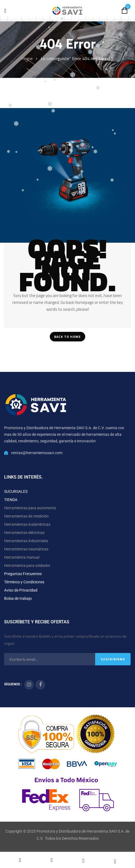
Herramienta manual (22, 557)
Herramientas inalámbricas (27, 524)
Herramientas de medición (26, 516)
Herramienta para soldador (27, 566)
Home (27, 58)
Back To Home (67, 337)
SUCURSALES (16, 491)
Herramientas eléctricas (24, 533)
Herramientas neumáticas (26, 549)
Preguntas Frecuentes (23, 574)
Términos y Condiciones (24, 582)
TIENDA (11, 500)
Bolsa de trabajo (18, 598)
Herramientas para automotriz (30, 508)
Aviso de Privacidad (21, 590)
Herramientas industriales (26, 541)
